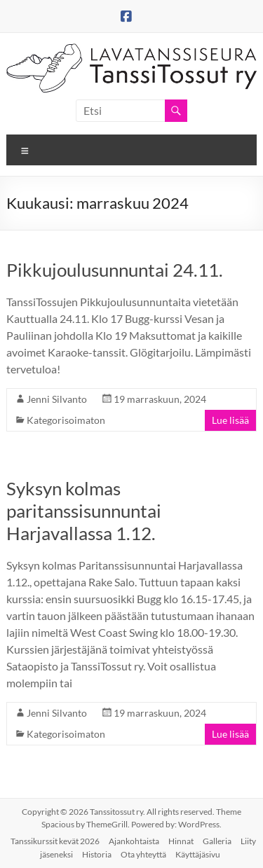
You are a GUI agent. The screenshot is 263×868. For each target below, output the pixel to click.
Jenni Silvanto (57, 399)
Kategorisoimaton (66, 420)
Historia (97, 854)
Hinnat (181, 841)
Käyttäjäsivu (198, 854)
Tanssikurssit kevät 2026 (55, 841)
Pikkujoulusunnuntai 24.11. (115, 270)
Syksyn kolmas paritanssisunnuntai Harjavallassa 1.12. (84, 511)
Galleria (217, 841)
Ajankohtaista (134, 841)
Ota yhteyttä (143, 854)
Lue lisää (230, 420)
